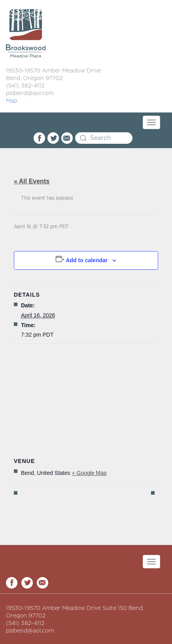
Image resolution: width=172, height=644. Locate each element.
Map (12, 101)
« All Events (32, 181)
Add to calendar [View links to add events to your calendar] (87, 260)
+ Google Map (89, 473)
